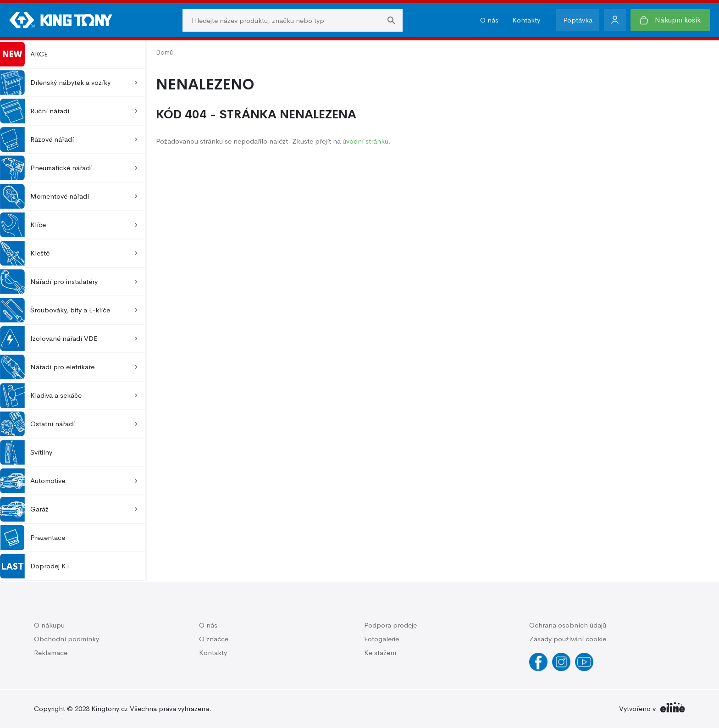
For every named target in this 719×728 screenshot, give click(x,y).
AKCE (24, 54)
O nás (489, 20)
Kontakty (526, 20)
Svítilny (26, 452)
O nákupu (49, 625)
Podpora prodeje (390, 625)
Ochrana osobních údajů (568, 625)
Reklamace (51, 653)
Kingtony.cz (110, 709)
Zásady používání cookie (568, 639)
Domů (164, 52)
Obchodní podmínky (66, 639)
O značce (214, 639)
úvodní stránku (365, 141)
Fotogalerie (382, 639)
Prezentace (33, 538)
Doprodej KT (35, 566)
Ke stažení (380, 653)
